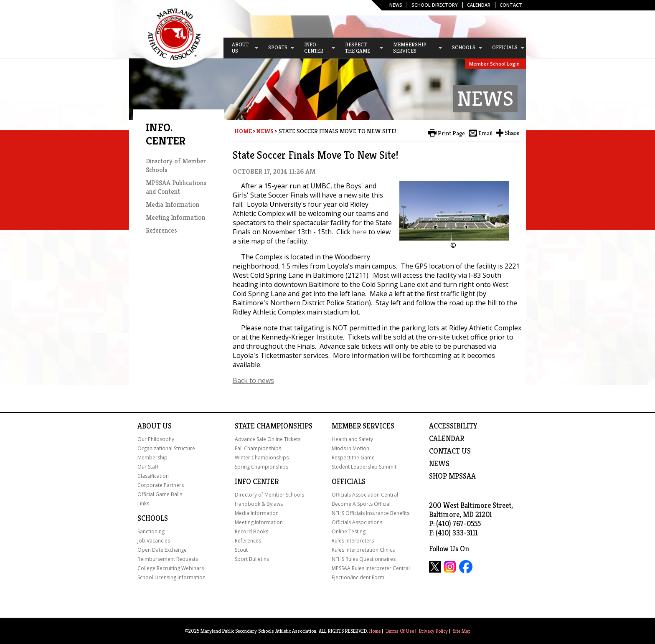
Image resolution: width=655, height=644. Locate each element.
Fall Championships (258, 448)
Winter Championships (262, 458)
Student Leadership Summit (364, 467)
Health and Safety (352, 439)
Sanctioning (151, 531)
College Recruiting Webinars (171, 568)
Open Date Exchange (162, 550)
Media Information (173, 204)
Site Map (462, 631)
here (359, 232)
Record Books (251, 531)
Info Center (257, 482)
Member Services (363, 426)
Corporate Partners (161, 485)
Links (143, 503)
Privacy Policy (433, 631)
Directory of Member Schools (269, 495)
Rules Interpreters (353, 541)
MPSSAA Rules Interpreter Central (371, 568)
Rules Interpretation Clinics (363, 550)
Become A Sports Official (361, 504)
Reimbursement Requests (168, 559)
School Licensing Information (171, 577)
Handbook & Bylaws (259, 504)
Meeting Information (175, 217)
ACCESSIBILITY (453, 426)
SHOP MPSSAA (452, 476)
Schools (153, 518)
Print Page (451, 133)
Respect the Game (353, 458)
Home (243, 131)
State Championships (274, 426)
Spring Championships (261, 467)
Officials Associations (357, 522)
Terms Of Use (400, 631)
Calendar (479, 5)
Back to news (253, 380)
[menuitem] (241, 48)
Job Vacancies (154, 541)
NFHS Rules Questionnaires (364, 559)
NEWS (439, 464)
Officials (349, 482)
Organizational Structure (166, 448)
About (149, 426)
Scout (241, 550)
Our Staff (148, 467)
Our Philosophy (156, 439)
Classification (153, 476)
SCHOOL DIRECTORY (435, 5)
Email (485, 133)
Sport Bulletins (252, 559)
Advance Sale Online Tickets (268, 439)
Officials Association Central (365, 495)
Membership (152, 458)
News (396, 5)
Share (512, 133)
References (161, 230)
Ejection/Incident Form (358, 577)
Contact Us (450, 451)
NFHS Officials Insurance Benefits (371, 513)
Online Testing (349, 531)
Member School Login (494, 64)
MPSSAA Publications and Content (176, 187)
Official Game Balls (160, 494)
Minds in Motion (350, 448)
